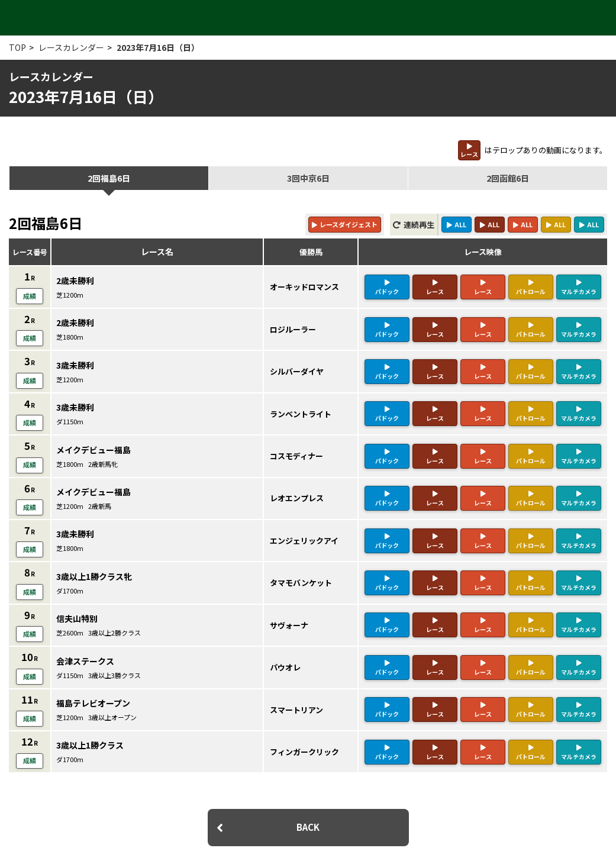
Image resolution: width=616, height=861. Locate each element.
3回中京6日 (308, 178)
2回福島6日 (109, 178)
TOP (17, 47)
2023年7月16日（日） (158, 47)
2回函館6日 (508, 178)
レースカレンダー (71, 47)
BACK (308, 806)
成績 (30, 295)
